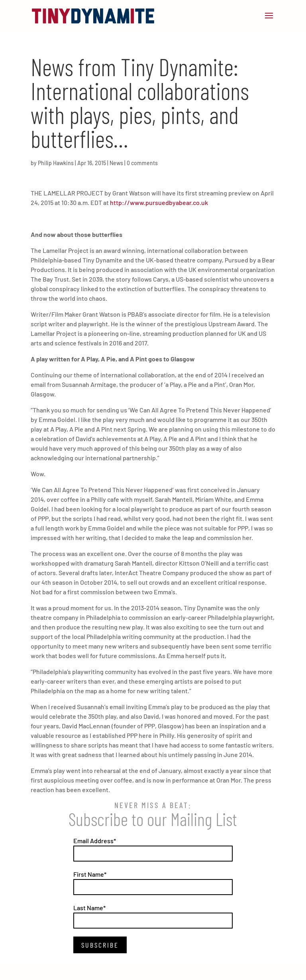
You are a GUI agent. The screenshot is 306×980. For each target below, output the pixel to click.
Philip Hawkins (56, 163)
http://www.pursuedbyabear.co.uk (159, 202)
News (116, 163)
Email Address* (95, 841)
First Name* (90, 874)
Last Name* (89, 908)
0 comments (142, 163)
